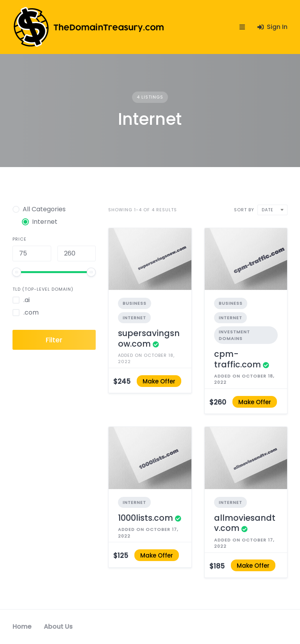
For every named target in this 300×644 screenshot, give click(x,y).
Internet (134, 318)
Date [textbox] (268, 210)
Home (22, 627)
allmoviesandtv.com (245, 523)
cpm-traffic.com (237, 359)
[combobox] (272, 210)
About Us (58, 627)
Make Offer (159, 381)
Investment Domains (234, 335)
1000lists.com (146, 518)
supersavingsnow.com (149, 338)
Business (135, 303)
